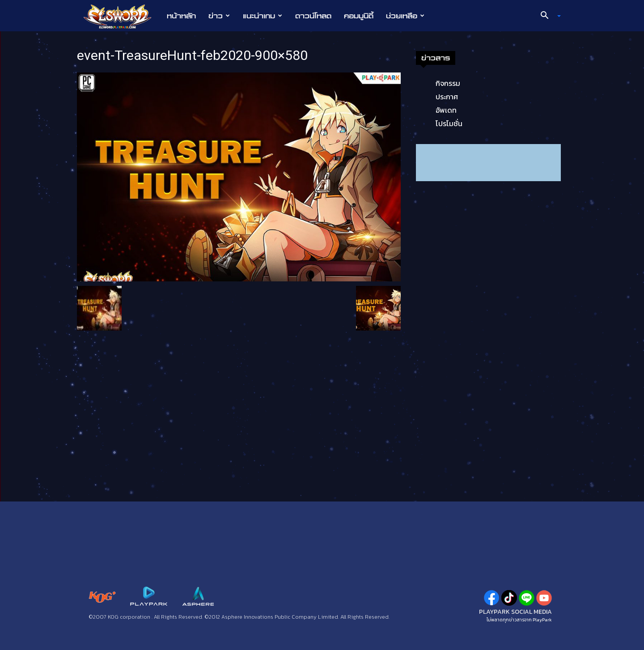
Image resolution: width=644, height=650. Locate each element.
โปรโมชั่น (449, 123)
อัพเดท (446, 110)
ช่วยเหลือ (405, 16)
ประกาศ (447, 97)
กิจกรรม (448, 83)
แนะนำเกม (263, 16)
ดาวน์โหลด (313, 16)
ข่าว (219, 16)
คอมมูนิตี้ (359, 16)
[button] (547, 16)
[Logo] (122, 16)
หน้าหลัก (181, 16)
